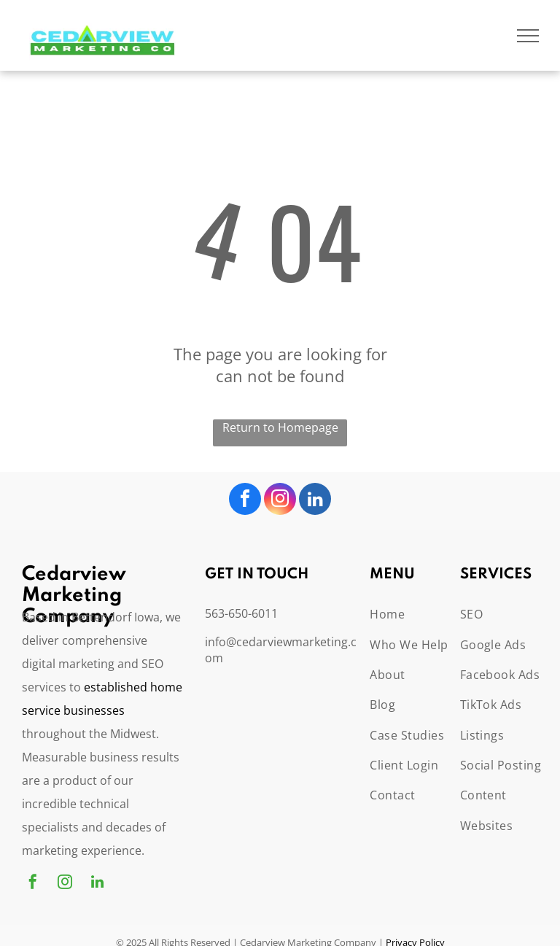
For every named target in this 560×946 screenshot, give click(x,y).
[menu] (528, 36)
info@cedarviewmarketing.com (281, 650)
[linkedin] (315, 501)
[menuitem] (422, 614)
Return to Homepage (280, 427)
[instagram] (280, 501)
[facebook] (245, 501)
